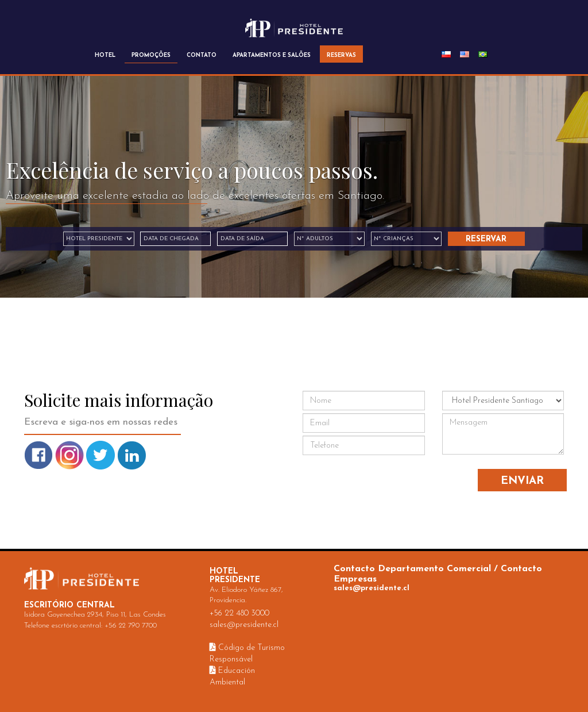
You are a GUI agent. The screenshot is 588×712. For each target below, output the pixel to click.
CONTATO (202, 55)
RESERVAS (341, 55)
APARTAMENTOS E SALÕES (272, 55)
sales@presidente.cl (244, 625)
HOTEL (105, 55)
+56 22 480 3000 (239, 613)
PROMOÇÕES (151, 55)
